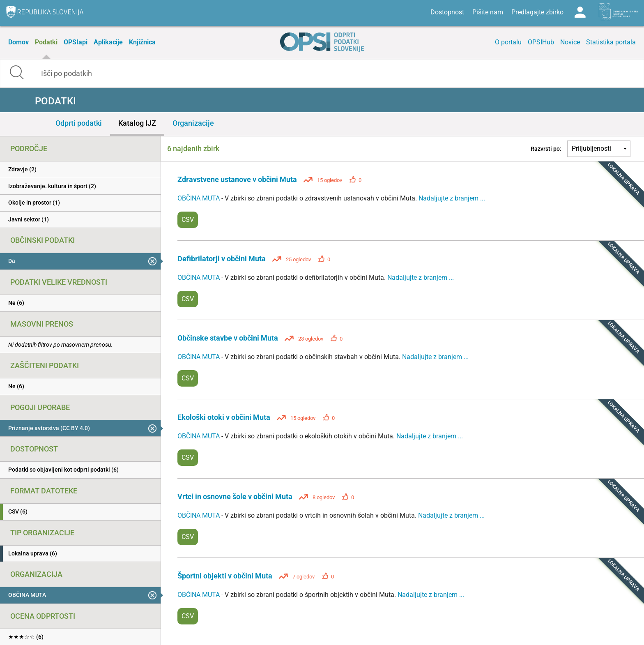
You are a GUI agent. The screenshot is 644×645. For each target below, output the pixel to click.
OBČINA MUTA (199, 198)
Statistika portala (611, 42)
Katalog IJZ (137, 123)
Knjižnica (142, 42)
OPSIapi (76, 42)
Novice (570, 42)
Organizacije (193, 123)
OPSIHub (541, 42)
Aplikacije (108, 42)
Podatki (46, 42)
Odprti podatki (79, 123)
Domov (18, 42)
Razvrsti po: (546, 149)
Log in (580, 12)
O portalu (508, 42)
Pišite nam (488, 12)
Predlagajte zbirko (537, 12)
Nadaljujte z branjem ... (452, 198)
